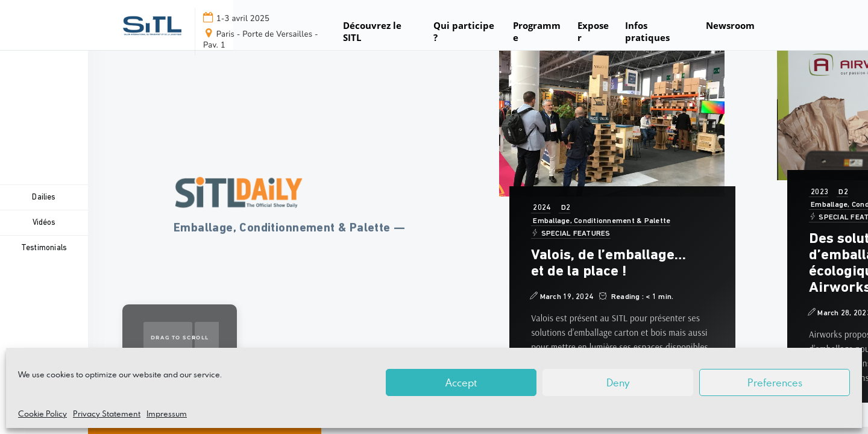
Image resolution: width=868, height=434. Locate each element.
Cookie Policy (42, 414)
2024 (540, 208)
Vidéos (44, 223)
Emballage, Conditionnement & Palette (600, 221)
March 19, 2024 (561, 297)
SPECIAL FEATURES (570, 233)
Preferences (775, 383)
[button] (731, 31)
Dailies (44, 197)
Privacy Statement (107, 414)
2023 (818, 192)
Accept (461, 383)
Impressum (167, 414)
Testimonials (44, 248)
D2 (565, 208)
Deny (618, 383)
